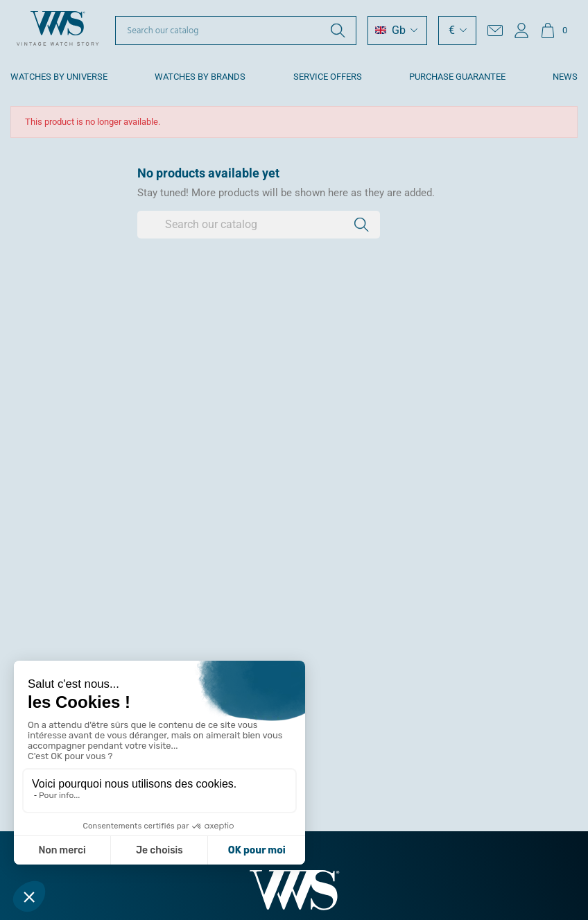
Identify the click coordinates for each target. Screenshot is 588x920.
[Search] (236, 31)
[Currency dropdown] (457, 31)
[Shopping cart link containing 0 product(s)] (554, 31)
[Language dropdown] (397, 31)
